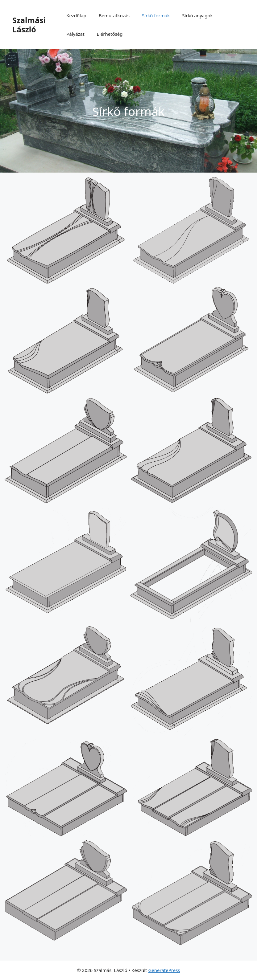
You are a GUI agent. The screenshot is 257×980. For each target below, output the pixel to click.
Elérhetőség (110, 34)
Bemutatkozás (114, 15)
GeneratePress (164, 970)
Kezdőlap (76, 15)
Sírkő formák (156, 15)
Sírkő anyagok (197, 15)
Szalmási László (29, 25)
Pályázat (75, 34)
